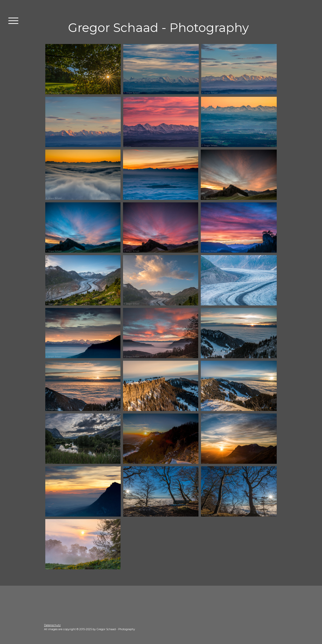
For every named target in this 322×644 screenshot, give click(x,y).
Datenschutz (52, 625)
